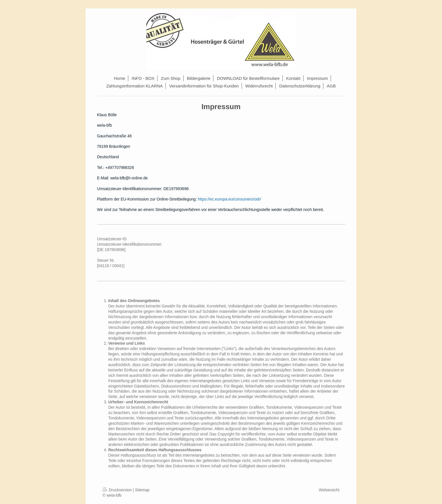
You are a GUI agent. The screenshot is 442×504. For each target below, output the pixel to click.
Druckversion (118, 490)
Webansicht (329, 490)
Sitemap (142, 490)
